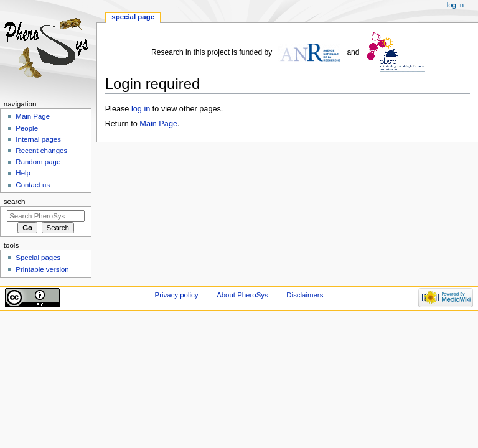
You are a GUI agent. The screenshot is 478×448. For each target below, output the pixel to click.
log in (141, 109)
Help (23, 173)
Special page (133, 17)
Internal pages (38, 139)
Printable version (42, 269)
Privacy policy (177, 295)
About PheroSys (242, 295)
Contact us (33, 185)
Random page (38, 162)
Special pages (38, 258)
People (27, 128)
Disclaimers (305, 295)
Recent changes (41, 151)
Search (15, 202)
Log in (455, 5)
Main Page (158, 124)
